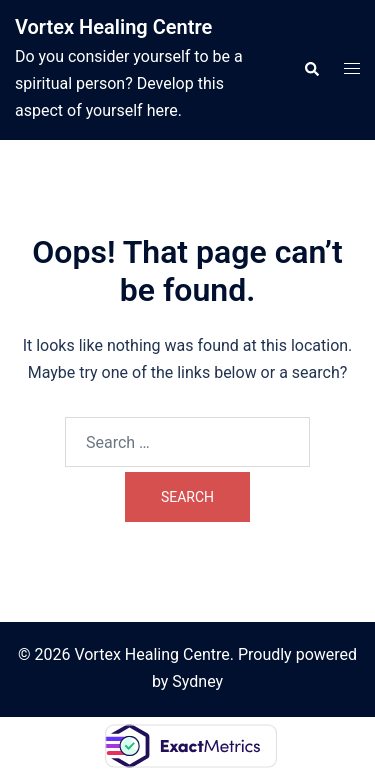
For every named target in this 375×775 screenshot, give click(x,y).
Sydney (197, 681)
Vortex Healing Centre (113, 27)
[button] (311, 70)
